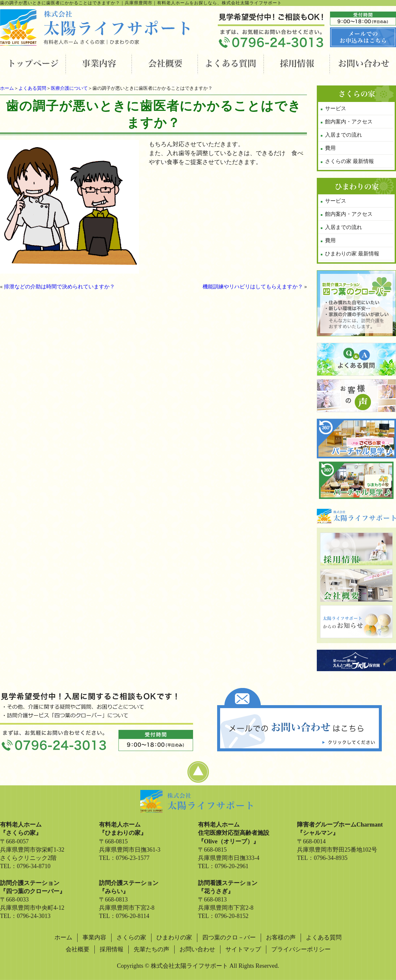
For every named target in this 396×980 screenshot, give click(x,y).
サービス (336, 108)
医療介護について (69, 88)
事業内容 (94, 937)
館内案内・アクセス (349, 122)
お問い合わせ (197, 949)
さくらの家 (131, 937)
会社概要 (78, 949)
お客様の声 (281, 937)
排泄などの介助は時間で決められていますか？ (59, 287)
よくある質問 (32, 88)
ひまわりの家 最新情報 (352, 254)
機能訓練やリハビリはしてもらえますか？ (253, 287)
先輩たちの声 (151, 949)
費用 (330, 148)
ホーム (7, 88)
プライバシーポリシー (301, 949)
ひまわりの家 (174, 937)
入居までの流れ (344, 135)
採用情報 (112, 949)
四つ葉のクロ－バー (229, 937)
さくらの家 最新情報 (349, 161)
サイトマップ (243, 949)
